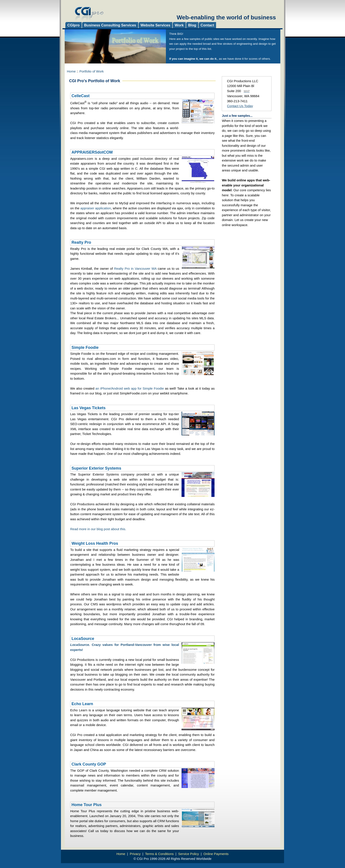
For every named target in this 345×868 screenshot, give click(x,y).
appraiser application (96, 208)
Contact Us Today (240, 106)
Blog (192, 25)
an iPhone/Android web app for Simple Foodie (130, 388)
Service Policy (189, 854)
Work (179, 25)
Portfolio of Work (92, 71)
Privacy (135, 854)
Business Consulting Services (110, 25)
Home (71, 71)
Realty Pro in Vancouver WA (135, 269)
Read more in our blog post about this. (98, 529)
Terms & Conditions (159, 854)
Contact (207, 25)
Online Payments (216, 854)
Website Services (155, 25)
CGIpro (73, 25)
